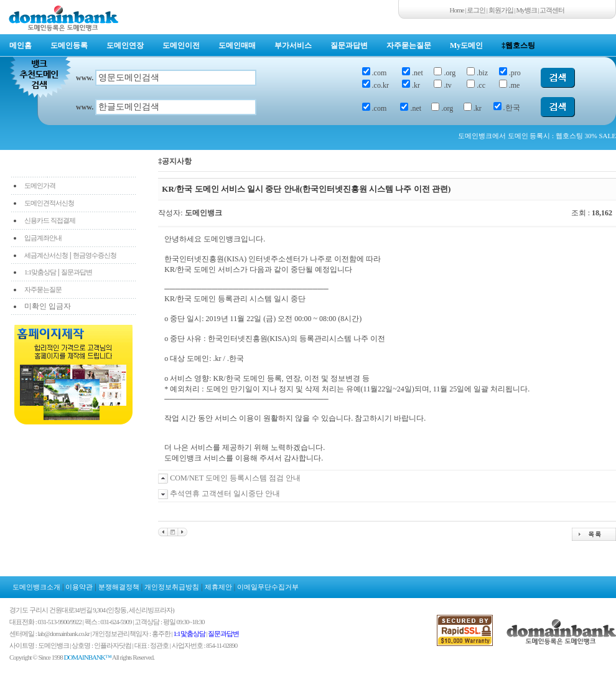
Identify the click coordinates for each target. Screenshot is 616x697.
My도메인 (466, 45)
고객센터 (552, 10)
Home (457, 10)
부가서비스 (293, 45)
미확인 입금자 (48, 306)
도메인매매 (237, 45)
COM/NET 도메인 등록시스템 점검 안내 (235, 478)
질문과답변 (349, 45)
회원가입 (501, 10)
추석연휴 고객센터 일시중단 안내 (225, 494)
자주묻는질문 (409, 45)
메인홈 (21, 45)
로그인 (476, 10)
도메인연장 (125, 45)
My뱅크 (527, 10)
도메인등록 (69, 45)
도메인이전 (181, 45)
